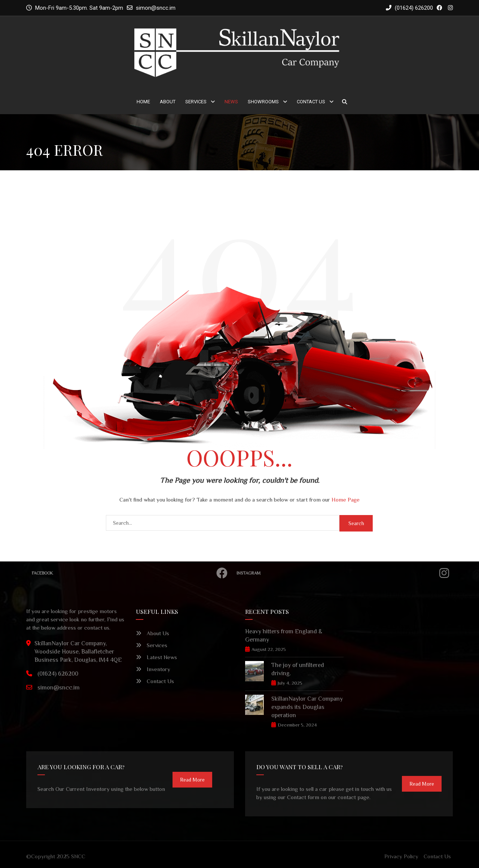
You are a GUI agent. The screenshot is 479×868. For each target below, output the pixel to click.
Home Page (346, 500)
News (231, 102)
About (168, 102)
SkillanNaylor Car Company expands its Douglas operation (307, 707)
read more (192, 780)
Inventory (153, 669)
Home (143, 102)
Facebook (132, 573)
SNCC (78, 856)
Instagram (345, 573)
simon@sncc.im (156, 8)
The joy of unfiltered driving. (298, 669)
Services (196, 102)
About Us (152, 633)
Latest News (156, 657)
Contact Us (311, 102)
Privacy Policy (401, 856)
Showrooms (263, 102)
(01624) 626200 (409, 8)
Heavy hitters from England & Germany (284, 636)
